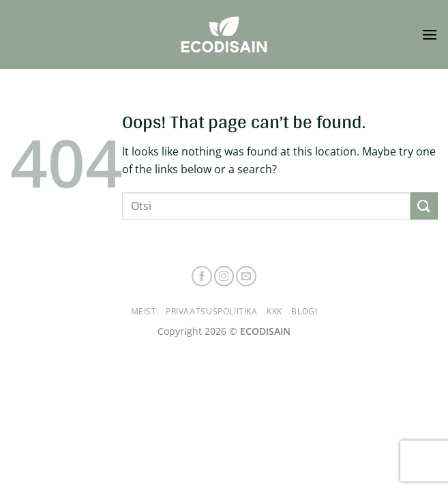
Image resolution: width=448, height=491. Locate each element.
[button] (430, 34)
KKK (274, 311)
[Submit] (424, 206)
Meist (144, 311)
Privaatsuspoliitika (212, 311)
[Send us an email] (246, 276)
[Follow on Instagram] (224, 276)
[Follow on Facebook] (202, 276)
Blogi (304, 311)
